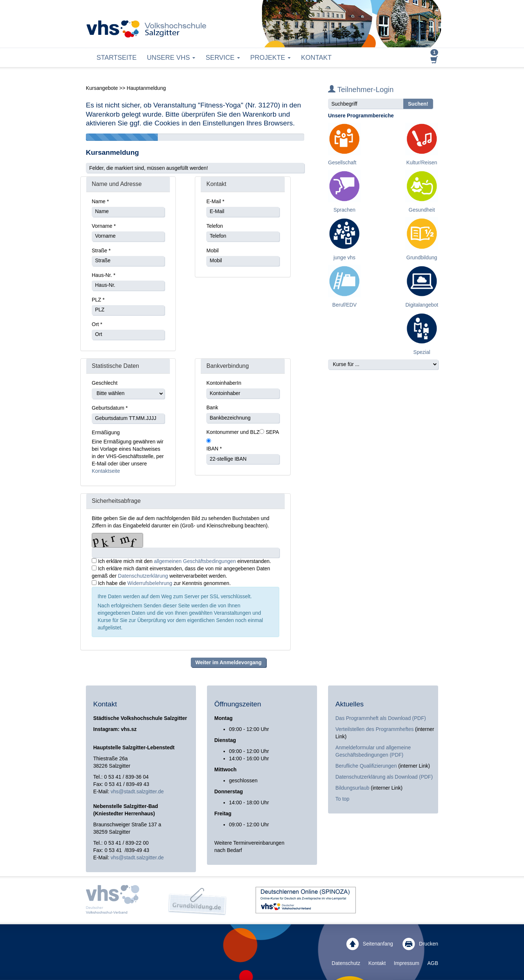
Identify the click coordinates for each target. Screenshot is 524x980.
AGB (433, 963)
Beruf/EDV (345, 305)
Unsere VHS (171, 58)
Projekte (270, 58)
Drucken (420, 944)
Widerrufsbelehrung (150, 583)
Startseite (117, 58)
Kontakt (316, 58)
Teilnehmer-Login (361, 89)
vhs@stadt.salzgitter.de (137, 791)
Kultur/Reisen (422, 162)
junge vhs (345, 257)
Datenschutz (346, 963)
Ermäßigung (106, 432)
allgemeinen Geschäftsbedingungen (195, 561)
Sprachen (345, 210)
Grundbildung (422, 257)
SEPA (272, 432)
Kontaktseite (106, 471)
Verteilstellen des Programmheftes (374, 729)
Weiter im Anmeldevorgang (228, 662)
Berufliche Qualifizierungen (367, 766)
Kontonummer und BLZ (233, 432)
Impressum (406, 963)
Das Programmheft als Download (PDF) (381, 718)
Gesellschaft (342, 162)
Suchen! (418, 104)
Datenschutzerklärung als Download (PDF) (384, 777)
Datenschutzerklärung (143, 576)
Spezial (422, 352)
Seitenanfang (370, 944)
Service (223, 58)
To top (342, 799)
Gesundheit (422, 210)
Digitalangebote (423, 305)
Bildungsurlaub (352, 788)
